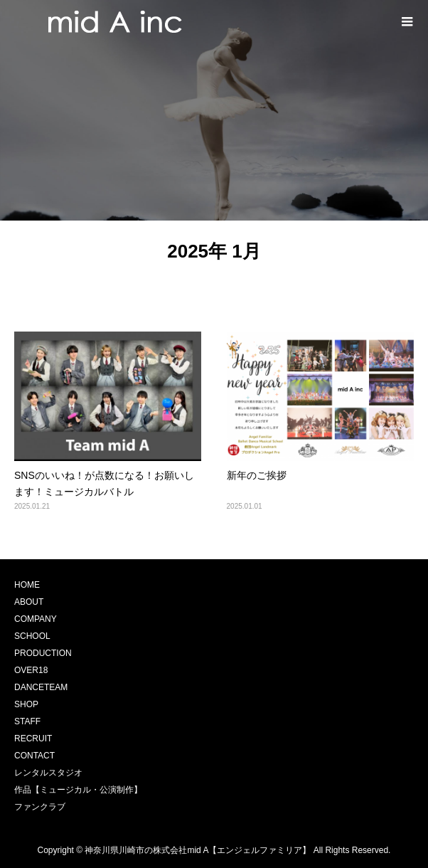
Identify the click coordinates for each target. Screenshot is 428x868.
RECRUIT (33, 739)
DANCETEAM (41, 687)
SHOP (26, 704)
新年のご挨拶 (257, 475)
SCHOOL (32, 636)
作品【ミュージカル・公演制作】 (78, 790)
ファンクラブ (40, 807)
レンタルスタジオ (48, 773)
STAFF (27, 721)
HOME (27, 585)
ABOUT (29, 602)
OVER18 (31, 670)
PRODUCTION (43, 653)
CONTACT (34, 756)
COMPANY (36, 619)
